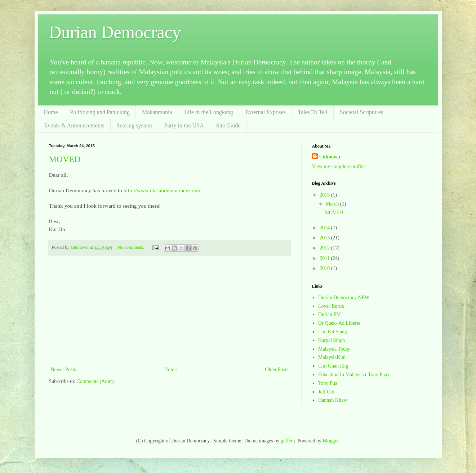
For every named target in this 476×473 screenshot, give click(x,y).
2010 (325, 268)
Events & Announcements (74, 125)
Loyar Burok (331, 306)
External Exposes (266, 112)
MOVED (65, 159)
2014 (325, 228)
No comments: (132, 247)
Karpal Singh (332, 340)
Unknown (330, 157)
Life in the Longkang (209, 112)
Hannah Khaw (333, 400)
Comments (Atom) (96, 381)
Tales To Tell (313, 112)
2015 (325, 195)
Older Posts (277, 370)
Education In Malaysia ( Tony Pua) (353, 375)
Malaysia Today (334, 349)
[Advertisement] (170, 311)
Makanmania (157, 112)
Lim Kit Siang (333, 332)
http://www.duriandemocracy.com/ (162, 190)
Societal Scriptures (361, 112)
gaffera (288, 441)
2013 (325, 238)
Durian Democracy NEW (344, 298)
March (333, 204)
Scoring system (134, 125)
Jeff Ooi (326, 392)
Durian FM (330, 314)
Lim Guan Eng (333, 366)
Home (51, 112)
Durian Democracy (115, 32)
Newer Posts (63, 370)
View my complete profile (339, 166)
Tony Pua (328, 383)
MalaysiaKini (332, 357)
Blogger (330, 441)
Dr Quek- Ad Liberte (339, 323)
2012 (325, 248)
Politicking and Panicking (100, 112)
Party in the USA (184, 125)
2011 (325, 258)
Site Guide (228, 125)
